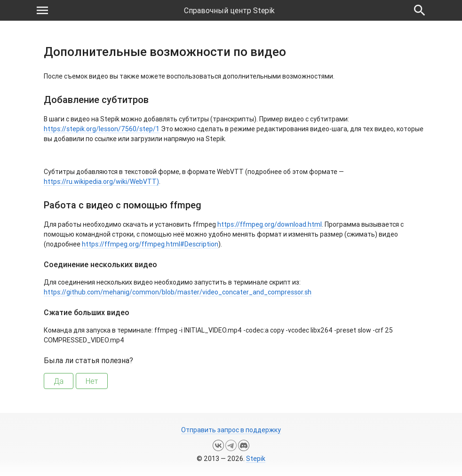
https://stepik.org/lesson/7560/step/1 (102, 129)
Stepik (256, 459)
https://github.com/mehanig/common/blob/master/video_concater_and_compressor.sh (178, 292)
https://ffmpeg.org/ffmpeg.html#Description (150, 244)
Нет (92, 381)
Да (59, 381)
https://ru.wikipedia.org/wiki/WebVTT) (101, 182)
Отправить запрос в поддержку (231, 430)
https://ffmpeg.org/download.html (270, 224)
